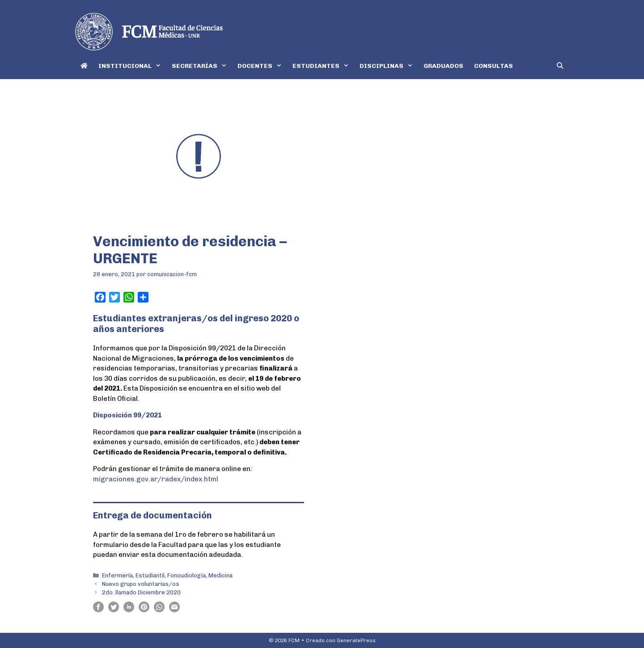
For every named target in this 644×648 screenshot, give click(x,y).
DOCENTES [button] (262, 66)
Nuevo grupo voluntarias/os (141, 584)
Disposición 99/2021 (127, 415)
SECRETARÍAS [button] (202, 66)
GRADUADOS (443, 66)
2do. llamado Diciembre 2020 (141, 592)
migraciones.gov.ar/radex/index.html (156, 479)
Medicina (220, 575)
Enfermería (117, 575)
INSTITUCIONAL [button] (132, 66)
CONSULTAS (494, 66)
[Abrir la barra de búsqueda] (560, 66)
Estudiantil (150, 575)
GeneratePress (356, 640)
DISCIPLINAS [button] (389, 66)
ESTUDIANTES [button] (323, 66)
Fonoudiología (186, 575)
